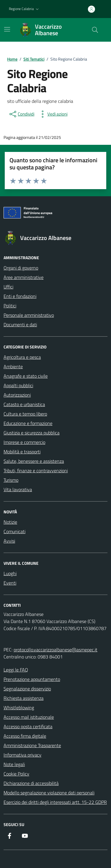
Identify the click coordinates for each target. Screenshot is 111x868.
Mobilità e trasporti (22, 452)
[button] (24, 9)
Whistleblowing (19, 708)
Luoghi (10, 573)
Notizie (10, 522)
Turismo (11, 480)
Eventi (10, 583)
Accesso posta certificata (28, 726)
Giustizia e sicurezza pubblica (32, 433)
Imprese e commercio (24, 442)
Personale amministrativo (29, 315)
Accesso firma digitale (25, 736)
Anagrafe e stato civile (26, 376)
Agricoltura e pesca (22, 357)
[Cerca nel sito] (95, 30)
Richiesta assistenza (24, 698)
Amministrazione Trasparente (32, 745)
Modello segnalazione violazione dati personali (49, 793)
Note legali (14, 764)
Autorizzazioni (17, 395)
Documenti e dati (20, 325)
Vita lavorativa (18, 489)
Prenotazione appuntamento (32, 679)
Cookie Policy (16, 774)
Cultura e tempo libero (25, 414)
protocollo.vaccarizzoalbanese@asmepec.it (55, 650)
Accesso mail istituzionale (29, 717)
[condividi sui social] (21, 114)
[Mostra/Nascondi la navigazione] (7, 29)
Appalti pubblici (18, 385)
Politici (10, 306)
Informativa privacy (22, 755)
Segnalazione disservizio (27, 689)
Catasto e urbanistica (24, 404)
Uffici (8, 287)
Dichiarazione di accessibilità (31, 783)
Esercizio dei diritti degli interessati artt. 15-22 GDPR (55, 802)
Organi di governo (21, 268)
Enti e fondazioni (20, 296)
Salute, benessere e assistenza (34, 461)
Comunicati (15, 531)
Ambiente (13, 366)
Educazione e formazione (28, 423)
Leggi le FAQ (16, 670)
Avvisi (9, 541)
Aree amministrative (24, 277)
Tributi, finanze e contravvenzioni (36, 470)
